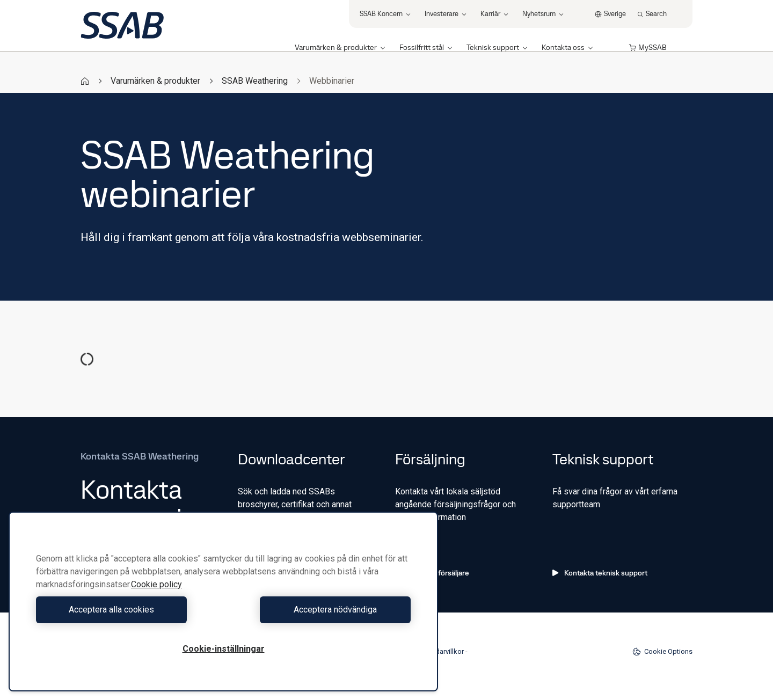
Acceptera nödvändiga (320, 610)
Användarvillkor (440, 651)
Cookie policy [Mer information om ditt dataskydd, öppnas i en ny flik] (156, 584)
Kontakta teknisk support (600, 573)
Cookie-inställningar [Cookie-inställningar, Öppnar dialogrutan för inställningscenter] (224, 649)
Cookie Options (662, 652)
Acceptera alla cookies (127, 610)
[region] (223, 601)
